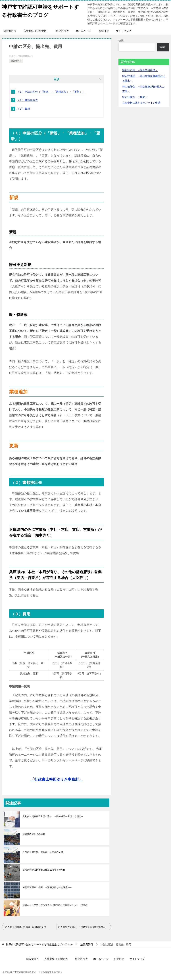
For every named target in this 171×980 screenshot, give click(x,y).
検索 (121, 40)
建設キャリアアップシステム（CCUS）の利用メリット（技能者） (56, 904)
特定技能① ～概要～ (135, 97)
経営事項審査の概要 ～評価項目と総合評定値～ (47, 887)
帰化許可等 (62, 31)
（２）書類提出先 (27, 100)
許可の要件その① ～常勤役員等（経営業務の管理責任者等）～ (85, 926)
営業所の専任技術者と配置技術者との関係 (44, 869)
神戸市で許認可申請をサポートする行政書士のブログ (40, 10)
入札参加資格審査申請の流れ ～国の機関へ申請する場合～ (53, 816)
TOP (39, 944)
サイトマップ (124, 31)
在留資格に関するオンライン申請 (141, 103)
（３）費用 (23, 109)
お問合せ (104, 31)
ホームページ (84, 31)
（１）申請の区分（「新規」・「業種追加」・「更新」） (51, 92)
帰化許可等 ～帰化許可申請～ (140, 70)
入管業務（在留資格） (36, 31)
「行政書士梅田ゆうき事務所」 (57, 779)
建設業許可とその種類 (34, 833)
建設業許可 (10, 31)
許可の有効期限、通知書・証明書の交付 (43, 851)
